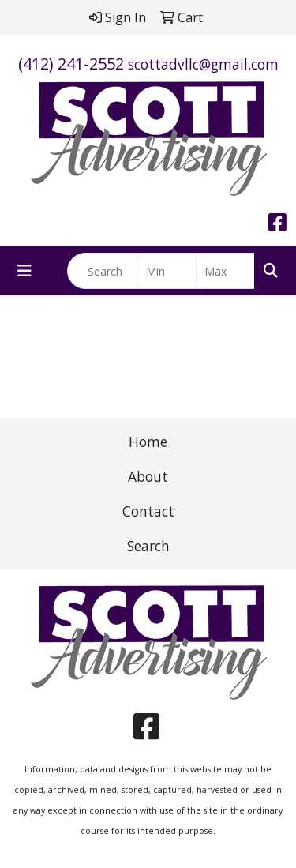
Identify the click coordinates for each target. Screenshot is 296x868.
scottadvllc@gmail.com (203, 64)
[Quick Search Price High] (225, 271)
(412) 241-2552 (71, 64)
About (148, 476)
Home (148, 442)
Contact (148, 511)
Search (148, 546)
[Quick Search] (103, 271)
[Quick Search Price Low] (167, 271)
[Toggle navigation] (24, 271)
